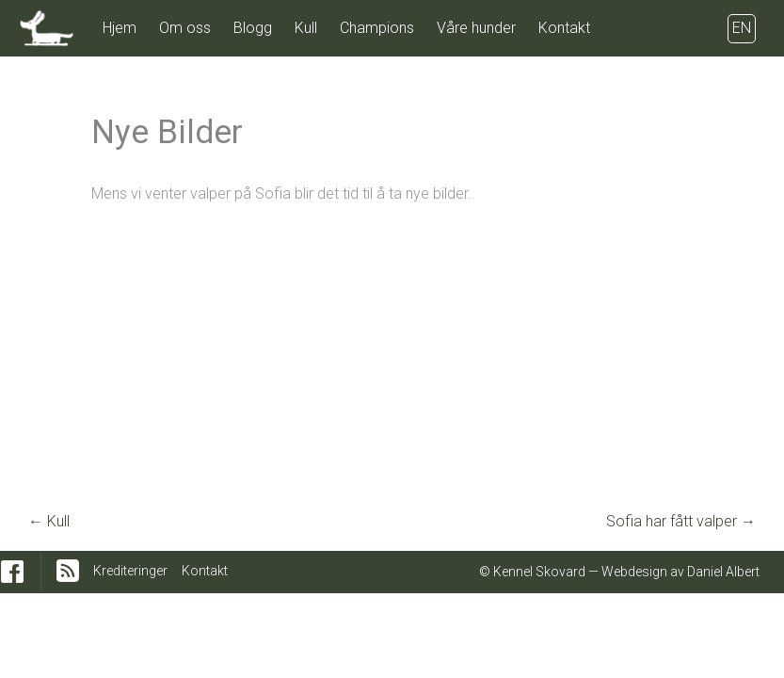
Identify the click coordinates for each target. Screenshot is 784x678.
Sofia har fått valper (681, 521)
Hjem (120, 28)
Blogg (253, 28)
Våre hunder (476, 28)
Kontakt (564, 28)
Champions (377, 28)
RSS (68, 571)
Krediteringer (130, 571)
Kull (306, 28)
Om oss (185, 28)
